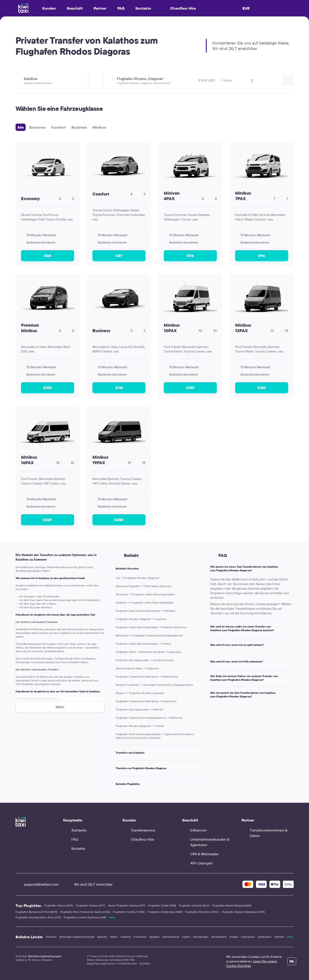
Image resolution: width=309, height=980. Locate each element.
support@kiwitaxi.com (37, 884)
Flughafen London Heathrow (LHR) (85, 917)
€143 (262, 388)
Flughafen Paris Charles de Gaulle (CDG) (85, 912)
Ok (292, 961)
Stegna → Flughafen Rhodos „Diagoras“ (140, 693)
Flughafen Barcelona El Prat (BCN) (36, 912)
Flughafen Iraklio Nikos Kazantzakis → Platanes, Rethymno (151, 627)
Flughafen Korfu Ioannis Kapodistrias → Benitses (145, 611)
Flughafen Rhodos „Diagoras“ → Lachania (141, 619)
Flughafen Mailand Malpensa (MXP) (243, 912)
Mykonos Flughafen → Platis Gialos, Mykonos (143, 586)
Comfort (59, 127)
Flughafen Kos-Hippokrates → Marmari (140, 709)
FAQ (121, 8)
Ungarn (234, 937)
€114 (119, 388)
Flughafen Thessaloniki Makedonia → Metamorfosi (147, 677)
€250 (119, 520)
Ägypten (154, 937)
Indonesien (248, 937)
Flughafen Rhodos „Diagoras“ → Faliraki (140, 726)
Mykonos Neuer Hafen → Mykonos (137, 668)
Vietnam (279, 937)
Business (79, 127)
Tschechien (265, 937)
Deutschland (219, 937)
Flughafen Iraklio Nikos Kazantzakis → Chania (143, 644)
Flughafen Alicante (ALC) (194, 905)
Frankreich (140, 937)
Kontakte (143, 8)
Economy (38, 127)
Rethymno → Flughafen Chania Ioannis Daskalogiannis (149, 635)
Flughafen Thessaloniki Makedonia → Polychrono (146, 701)
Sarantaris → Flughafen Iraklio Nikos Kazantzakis (145, 594)
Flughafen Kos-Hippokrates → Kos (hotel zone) (145, 660)
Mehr (112, 917)
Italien (114, 937)
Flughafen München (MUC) (202, 912)
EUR (246, 8)
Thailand (126, 937)
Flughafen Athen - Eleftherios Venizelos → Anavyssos (148, 652)
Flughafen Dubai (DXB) (162, 905)
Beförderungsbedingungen (45, 956)
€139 (190, 388)
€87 (119, 256)
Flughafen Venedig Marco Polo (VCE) (38, 917)
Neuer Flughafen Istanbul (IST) (127, 905)
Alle (21, 127)
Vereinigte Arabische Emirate (77, 937)
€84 (48, 256)
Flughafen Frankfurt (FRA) (129, 912)
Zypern (186, 937)
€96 (190, 256)
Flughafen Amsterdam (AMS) (165, 912)
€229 (47, 520)
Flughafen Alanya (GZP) (59, 905)
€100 (47, 388)
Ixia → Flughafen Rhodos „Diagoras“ (138, 578)
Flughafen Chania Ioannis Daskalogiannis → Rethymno (149, 718)
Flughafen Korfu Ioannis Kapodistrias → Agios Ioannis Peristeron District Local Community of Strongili (155, 736)
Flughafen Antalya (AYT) (91, 905)
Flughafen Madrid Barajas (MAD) (232, 905)
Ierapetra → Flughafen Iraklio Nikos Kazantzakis (145, 603)
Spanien (102, 937)
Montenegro (201, 937)
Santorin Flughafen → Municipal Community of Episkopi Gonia (154, 685)
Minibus (99, 127)
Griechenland (171, 937)
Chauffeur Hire (179, 8)
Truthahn (51, 937)
